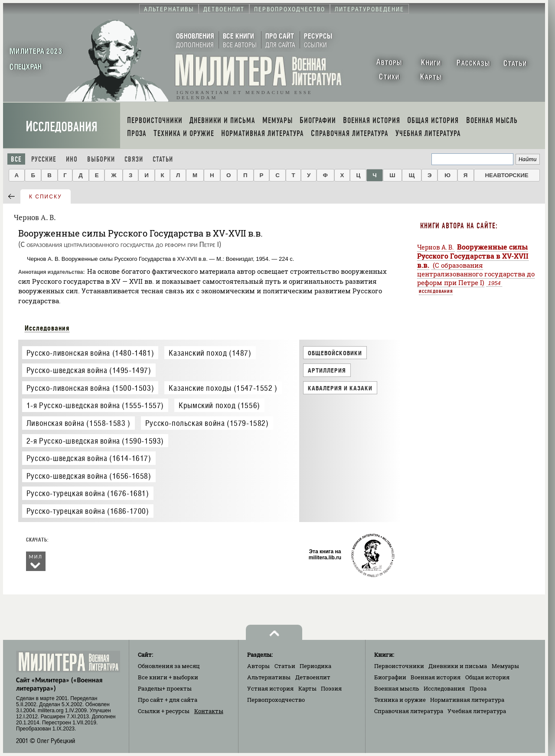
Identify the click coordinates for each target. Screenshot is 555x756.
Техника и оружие (400, 700)
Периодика (315, 666)
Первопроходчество (276, 700)
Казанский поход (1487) (210, 353)
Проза (478, 688)
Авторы (258, 666)
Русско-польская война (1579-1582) (207, 423)
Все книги (168, 677)
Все (16, 159)
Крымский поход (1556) (219, 405)
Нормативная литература (467, 700)
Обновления (169, 666)
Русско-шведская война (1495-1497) (89, 370)
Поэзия (331, 688)
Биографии (390, 677)
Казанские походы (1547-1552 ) (223, 388)
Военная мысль (397, 688)
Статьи (163, 159)
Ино (72, 159)
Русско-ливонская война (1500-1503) (90, 388)
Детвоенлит (313, 677)
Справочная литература (409, 711)
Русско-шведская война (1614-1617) (89, 458)
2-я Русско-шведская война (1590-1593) (95, 441)
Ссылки (164, 711)
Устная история (270, 688)
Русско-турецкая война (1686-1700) (88, 511)
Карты (307, 688)
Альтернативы (269, 677)
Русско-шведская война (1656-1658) (89, 476)
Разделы (165, 688)
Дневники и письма (458, 666)
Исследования (62, 127)
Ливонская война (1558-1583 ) (78, 423)
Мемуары (505, 666)
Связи (134, 159)
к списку (46, 197)
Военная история (436, 677)
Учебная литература (477, 711)
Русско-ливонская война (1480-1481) (90, 353)
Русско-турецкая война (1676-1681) (88, 493)
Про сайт (168, 700)
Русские (44, 159)
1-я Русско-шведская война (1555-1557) (95, 405)
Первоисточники (399, 666)
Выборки (101, 159)
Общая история (487, 677)
